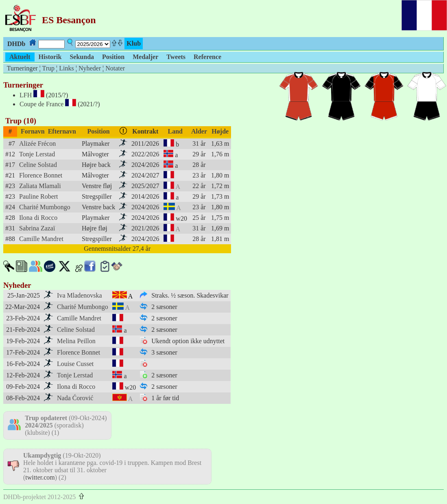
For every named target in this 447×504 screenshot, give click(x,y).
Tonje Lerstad (37, 154)
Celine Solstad (38, 165)
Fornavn (33, 131)
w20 (181, 218)
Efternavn (62, 131)
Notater (115, 68)
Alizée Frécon (37, 144)
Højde (220, 131)
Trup (48, 68)
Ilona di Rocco (38, 218)
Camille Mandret (41, 239)
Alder (199, 131)
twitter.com (40, 477)
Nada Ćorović (75, 398)
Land (175, 131)
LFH (26, 95)
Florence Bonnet (41, 175)
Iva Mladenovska (80, 295)
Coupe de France (41, 104)
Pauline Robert (39, 196)
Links (66, 68)
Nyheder (90, 68)
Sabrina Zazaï (37, 228)
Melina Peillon (76, 341)
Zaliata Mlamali (40, 186)
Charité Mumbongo (45, 207)
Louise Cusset (75, 364)
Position (99, 131)
